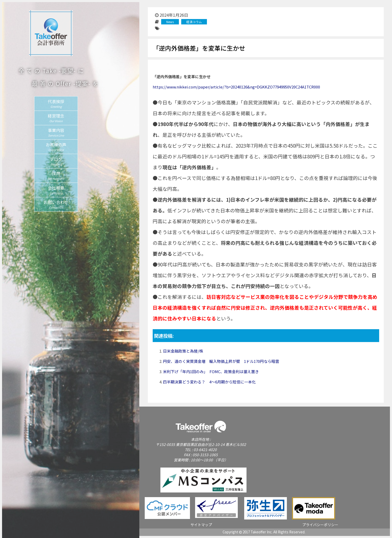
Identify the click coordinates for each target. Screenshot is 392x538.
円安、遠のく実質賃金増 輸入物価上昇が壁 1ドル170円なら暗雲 (221, 361)
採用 (56, 175)
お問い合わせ (56, 204)
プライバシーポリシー (320, 525)
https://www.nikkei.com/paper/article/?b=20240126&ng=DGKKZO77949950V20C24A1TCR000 (236, 87)
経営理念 (56, 118)
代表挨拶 (56, 103)
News (170, 22)
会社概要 (56, 190)
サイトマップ (201, 525)
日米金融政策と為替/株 (183, 351)
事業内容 (56, 132)
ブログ (56, 161)
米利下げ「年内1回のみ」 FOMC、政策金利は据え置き (211, 371)
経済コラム (194, 22)
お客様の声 (56, 147)
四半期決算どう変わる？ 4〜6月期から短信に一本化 (209, 382)
